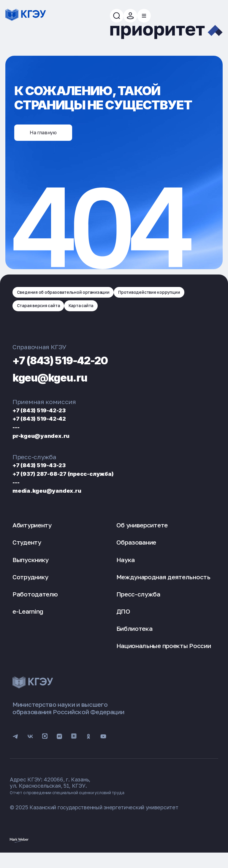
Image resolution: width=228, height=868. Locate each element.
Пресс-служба (138, 605)
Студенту (27, 553)
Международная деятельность (163, 588)
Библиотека (134, 639)
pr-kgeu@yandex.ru (49, 446)
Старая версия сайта (131, 315)
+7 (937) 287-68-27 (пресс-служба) (78, 484)
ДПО (123, 622)
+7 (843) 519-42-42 (47, 429)
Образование (136, 553)
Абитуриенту (32, 536)
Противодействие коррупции (56, 315)
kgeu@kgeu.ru (62, 387)
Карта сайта (184, 315)
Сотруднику (30, 588)
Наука (126, 570)
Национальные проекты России (164, 656)
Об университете (142, 536)
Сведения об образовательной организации (74, 298)
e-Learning (28, 622)
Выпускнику (31, 570)
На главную (52, 139)
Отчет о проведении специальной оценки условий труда (82, 807)
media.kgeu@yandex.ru (55, 501)
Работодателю (35, 605)
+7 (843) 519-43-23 (47, 475)
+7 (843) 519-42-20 (79, 370)
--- (18, 437)
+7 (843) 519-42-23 (47, 421)
